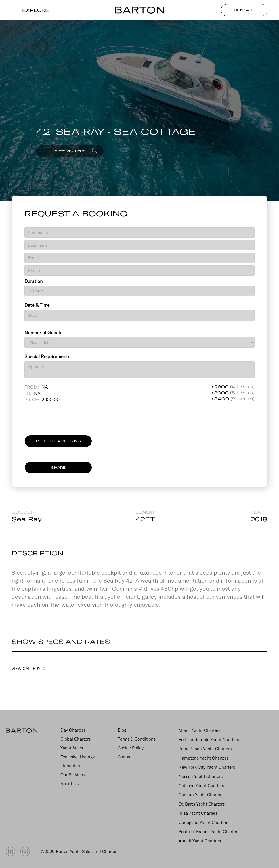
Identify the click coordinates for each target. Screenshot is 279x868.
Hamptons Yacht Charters (203, 758)
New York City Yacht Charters (207, 767)
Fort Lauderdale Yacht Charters (209, 740)
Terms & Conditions (137, 739)
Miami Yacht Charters (199, 730)
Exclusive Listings (78, 757)
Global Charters (76, 739)
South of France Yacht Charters (209, 832)
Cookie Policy (131, 748)
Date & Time (37, 305)
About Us (69, 784)
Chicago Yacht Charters (201, 786)
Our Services (73, 775)
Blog (122, 730)
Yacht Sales (72, 748)
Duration (34, 281)
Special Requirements (47, 356)
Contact (125, 757)
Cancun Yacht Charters (201, 795)
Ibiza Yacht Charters (198, 813)
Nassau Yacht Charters (201, 776)
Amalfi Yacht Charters (200, 841)
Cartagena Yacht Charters (203, 822)
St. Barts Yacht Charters (202, 804)
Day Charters (73, 730)
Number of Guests (43, 333)
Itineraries (70, 766)
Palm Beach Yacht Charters (205, 749)
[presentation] (68, 421)
